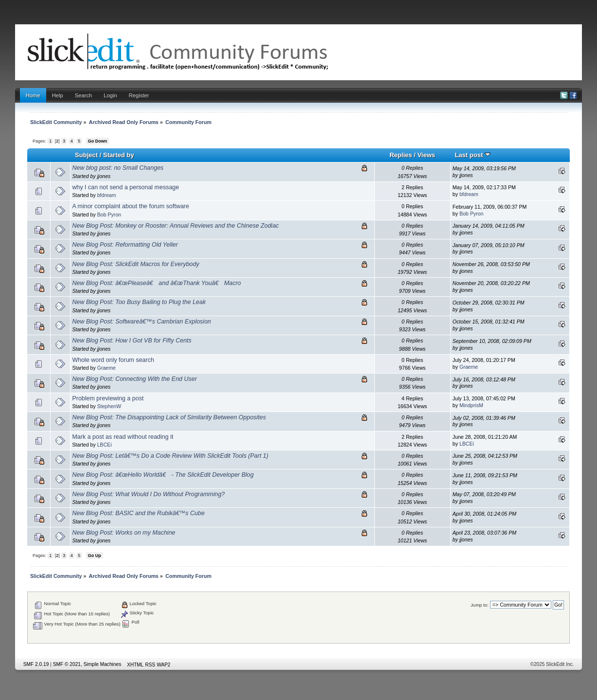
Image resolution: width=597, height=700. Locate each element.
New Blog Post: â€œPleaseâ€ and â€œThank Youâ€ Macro (156, 283)
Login (110, 95)
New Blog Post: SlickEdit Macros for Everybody (135, 264)
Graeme (106, 368)
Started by (119, 155)
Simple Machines (103, 664)
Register (139, 95)
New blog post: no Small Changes (118, 168)
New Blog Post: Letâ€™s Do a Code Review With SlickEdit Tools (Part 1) (170, 456)
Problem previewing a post (108, 398)
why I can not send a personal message (125, 187)
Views (426, 155)
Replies (401, 155)
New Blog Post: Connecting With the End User (134, 379)
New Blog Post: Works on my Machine (123, 533)
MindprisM (471, 405)
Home (33, 95)
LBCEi (105, 445)
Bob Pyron (109, 215)
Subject (86, 155)
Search (84, 95)
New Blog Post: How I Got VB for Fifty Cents (132, 341)
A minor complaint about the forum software (131, 206)
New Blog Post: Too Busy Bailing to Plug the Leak (139, 302)
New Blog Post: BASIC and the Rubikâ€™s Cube (138, 513)
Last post (473, 155)
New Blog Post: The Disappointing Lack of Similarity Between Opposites (169, 417)
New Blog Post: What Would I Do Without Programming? (148, 494)
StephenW (109, 406)
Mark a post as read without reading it (123, 437)
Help (58, 95)
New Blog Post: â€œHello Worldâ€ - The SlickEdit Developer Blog (163, 475)
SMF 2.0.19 (36, 664)
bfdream (107, 195)
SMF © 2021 (67, 664)
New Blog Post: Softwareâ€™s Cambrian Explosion (141, 322)
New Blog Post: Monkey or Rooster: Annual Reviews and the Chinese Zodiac (175, 226)
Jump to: (480, 605)
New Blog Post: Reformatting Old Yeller (125, 245)
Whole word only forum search (113, 360)
